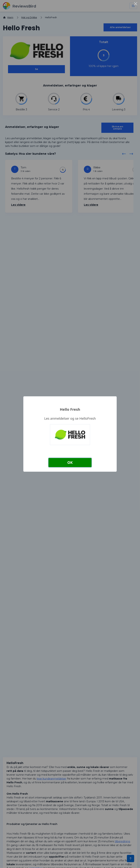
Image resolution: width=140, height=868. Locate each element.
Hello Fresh (70, 409)
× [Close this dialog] (136, 4)
